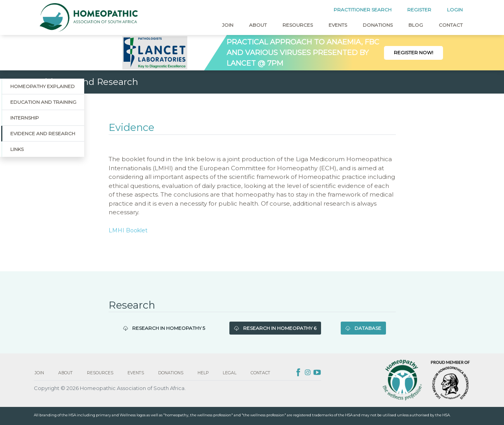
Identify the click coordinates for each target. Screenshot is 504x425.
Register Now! (414, 52)
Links (17, 149)
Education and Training (43, 102)
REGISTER (419, 10)
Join (228, 25)
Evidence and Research (43, 133)
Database (363, 328)
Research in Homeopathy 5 (164, 328)
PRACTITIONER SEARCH (363, 10)
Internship (25, 118)
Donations (378, 25)
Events (338, 25)
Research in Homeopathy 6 (275, 328)
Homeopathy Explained (42, 86)
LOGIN (455, 10)
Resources (298, 25)
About (258, 25)
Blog (416, 25)
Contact (451, 25)
